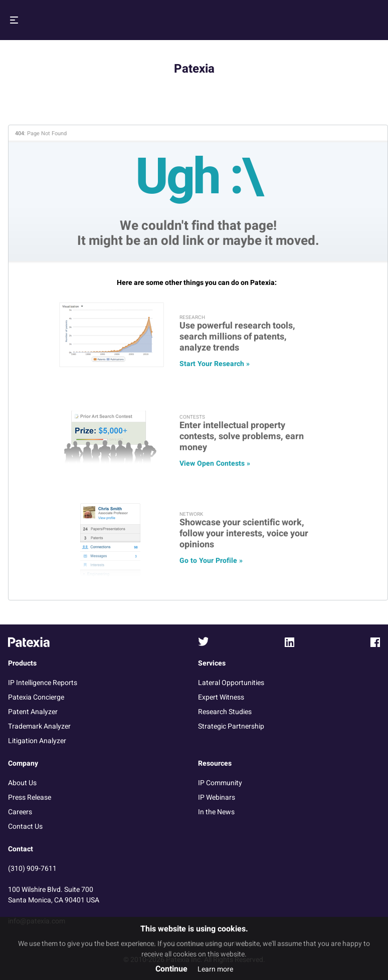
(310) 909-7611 (32, 869)
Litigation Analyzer (37, 741)
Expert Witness (221, 697)
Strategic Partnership (231, 726)
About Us (22, 783)
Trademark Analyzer (39, 726)
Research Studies (225, 712)
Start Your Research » (215, 364)
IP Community (220, 783)
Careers (20, 812)
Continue (171, 969)
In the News (216, 812)
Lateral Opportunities (231, 683)
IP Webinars (217, 797)
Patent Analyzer (33, 712)
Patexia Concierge (36, 697)
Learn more (215, 969)
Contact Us (25, 827)
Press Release (30, 797)
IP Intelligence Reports (43, 683)
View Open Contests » (215, 463)
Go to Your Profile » (211, 561)
